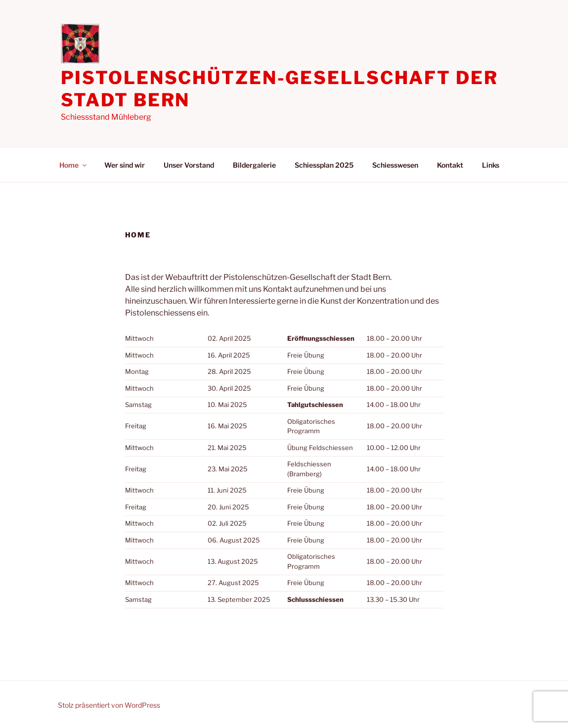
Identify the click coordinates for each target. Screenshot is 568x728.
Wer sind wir (125, 165)
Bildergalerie (254, 165)
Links (491, 165)
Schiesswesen (395, 165)
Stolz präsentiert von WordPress (109, 705)
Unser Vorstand (189, 165)
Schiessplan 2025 (324, 165)
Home (74, 165)
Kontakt (450, 165)
